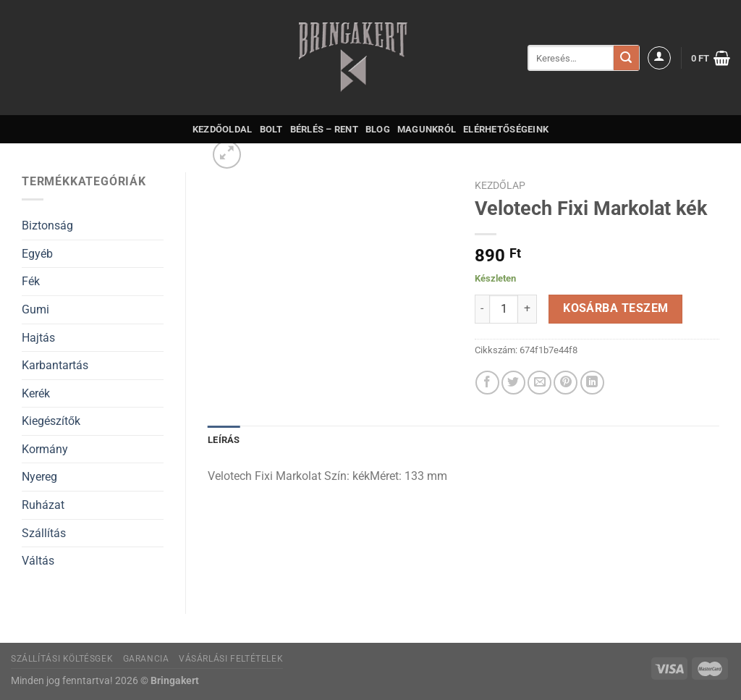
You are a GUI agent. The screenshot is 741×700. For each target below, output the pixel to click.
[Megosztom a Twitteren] (513, 383)
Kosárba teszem (616, 308)
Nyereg (39, 477)
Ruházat (43, 505)
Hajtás (38, 338)
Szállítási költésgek (62, 659)
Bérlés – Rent (324, 129)
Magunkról (427, 129)
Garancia (146, 659)
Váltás (38, 561)
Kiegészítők (51, 421)
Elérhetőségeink (506, 129)
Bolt (271, 129)
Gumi (35, 309)
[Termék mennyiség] (504, 309)
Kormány (45, 449)
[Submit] (626, 58)
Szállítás (44, 533)
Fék (31, 281)
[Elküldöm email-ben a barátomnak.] (539, 383)
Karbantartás (55, 365)
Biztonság (47, 225)
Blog (378, 129)
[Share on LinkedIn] (592, 383)
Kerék (36, 393)
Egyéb (37, 254)
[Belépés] (659, 58)
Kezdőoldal (223, 129)
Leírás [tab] (224, 440)
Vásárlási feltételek (231, 659)
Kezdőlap (500, 185)
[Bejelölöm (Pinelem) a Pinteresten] (566, 383)
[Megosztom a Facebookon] (487, 383)
